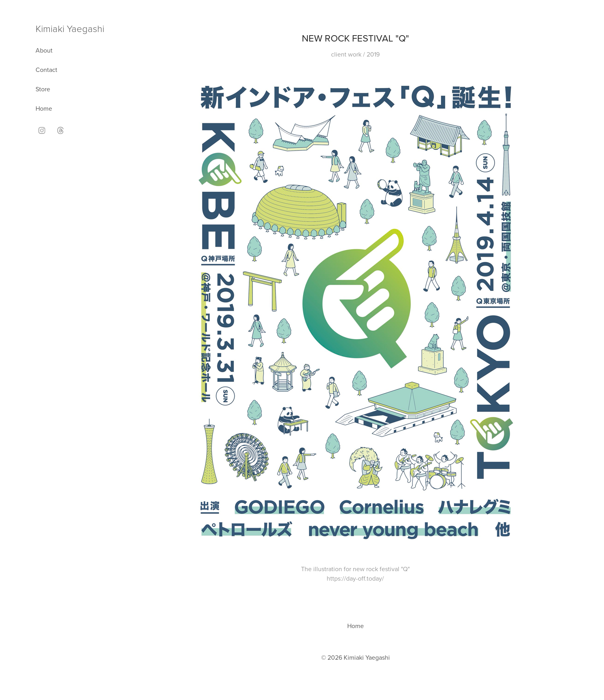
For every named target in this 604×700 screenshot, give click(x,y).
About (44, 50)
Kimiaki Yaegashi (70, 28)
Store (43, 89)
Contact (46, 70)
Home (44, 108)
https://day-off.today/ (355, 578)
